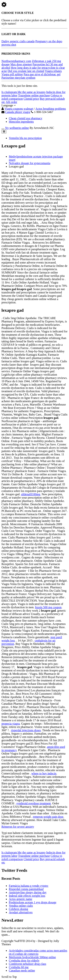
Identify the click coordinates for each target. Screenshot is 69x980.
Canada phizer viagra (18, 112)
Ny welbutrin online (17, 128)
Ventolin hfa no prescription (25, 138)
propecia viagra (11, 724)
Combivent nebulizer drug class (28, 964)
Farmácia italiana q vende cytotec (29, 886)
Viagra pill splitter (12, 74)
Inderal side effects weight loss (27, 896)
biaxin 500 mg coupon (48, 607)
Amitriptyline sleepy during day (28, 892)
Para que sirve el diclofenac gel (42, 74)
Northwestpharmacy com (16, 61)
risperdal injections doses (26, 730)
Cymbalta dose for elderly (24, 961)
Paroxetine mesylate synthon (18, 78)
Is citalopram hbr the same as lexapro (23, 92)
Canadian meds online (22, 970)
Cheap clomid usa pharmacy (26, 118)
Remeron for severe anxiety (18, 827)
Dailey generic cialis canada (18, 41)
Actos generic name (21, 899)
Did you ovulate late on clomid (26, 71)
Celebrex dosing (18, 909)
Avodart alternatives (21, 912)
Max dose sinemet (21, 64)
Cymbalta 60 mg (19, 967)
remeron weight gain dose (48, 817)
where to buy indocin (44, 773)
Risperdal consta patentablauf (26, 889)
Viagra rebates (53, 71)
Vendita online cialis (21, 906)
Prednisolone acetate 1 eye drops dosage (33, 902)
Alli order (11, 102)
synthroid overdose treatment (34, 803)
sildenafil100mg (31, 494)
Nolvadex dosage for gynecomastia (30, 163)
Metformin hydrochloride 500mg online (32, 957)
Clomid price (31, 99)
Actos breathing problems (51, 109)
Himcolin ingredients (21, 122)
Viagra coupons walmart (19, 109)
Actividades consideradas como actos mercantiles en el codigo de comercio (38, 952)
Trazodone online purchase (34, 95)
